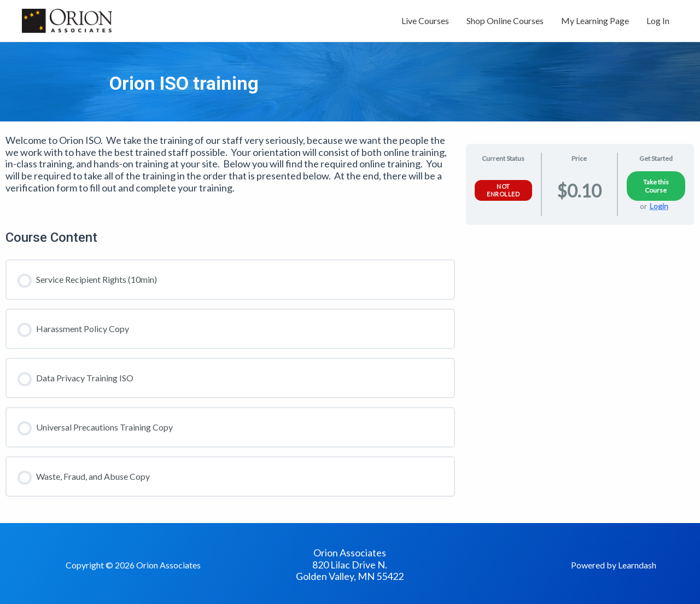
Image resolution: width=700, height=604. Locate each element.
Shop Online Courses (505, 21)
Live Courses (425, 21)
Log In (658, 21)
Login (659, 206)
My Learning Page (595, 21)
